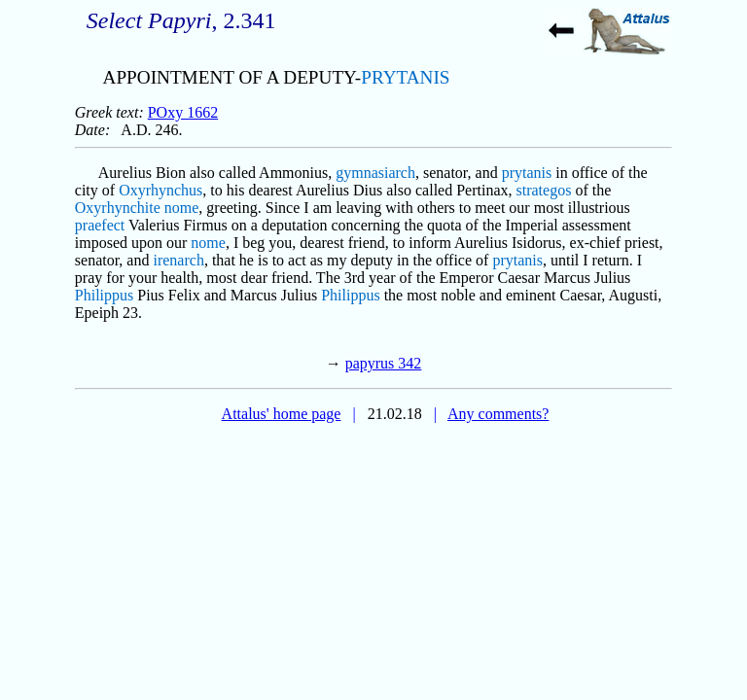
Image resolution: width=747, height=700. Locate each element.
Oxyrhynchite (118, 208)
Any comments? (498, 414)
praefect (100, 225)
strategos (544, 190)
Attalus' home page (282, 414)
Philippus (104, 295)
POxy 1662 (183, 112)
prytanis (527, 173)
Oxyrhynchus (160, 190)
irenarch (178, 260)
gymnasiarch (375, 173)
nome (182, 208)
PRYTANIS (405, 77)
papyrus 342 (384, 363)
